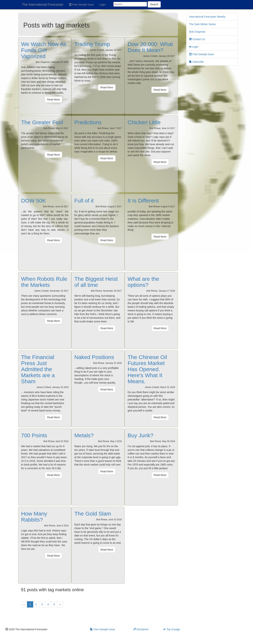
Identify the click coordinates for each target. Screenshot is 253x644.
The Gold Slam (93, 514)
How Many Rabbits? (34, 517)
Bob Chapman (197, 32)
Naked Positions (94, 357)
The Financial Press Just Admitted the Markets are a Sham (38, 369)
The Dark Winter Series (202, 24)
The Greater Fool (42, 122)
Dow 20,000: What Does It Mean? (150, 47)
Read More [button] (53, 100)
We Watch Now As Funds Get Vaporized (44, 50)
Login (102, 5)
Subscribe (196, 62)
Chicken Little (144, 122)
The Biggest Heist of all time (96, 282)
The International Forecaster (43, 5)
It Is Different (143, 201)
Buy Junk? (140, 435)
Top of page (172, 629)
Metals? (84, 435)
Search (154, 4)
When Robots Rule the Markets (44, 282)
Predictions (88, 122)
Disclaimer (141, 629)
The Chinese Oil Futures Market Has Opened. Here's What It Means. (147, 369)
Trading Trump (92, 44)
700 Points (34, 435)
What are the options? (143, 282)
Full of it (84, 201)
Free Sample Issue (81, 5)
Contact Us (197, 39)
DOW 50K (33, 201)
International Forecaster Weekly (207, 17)
